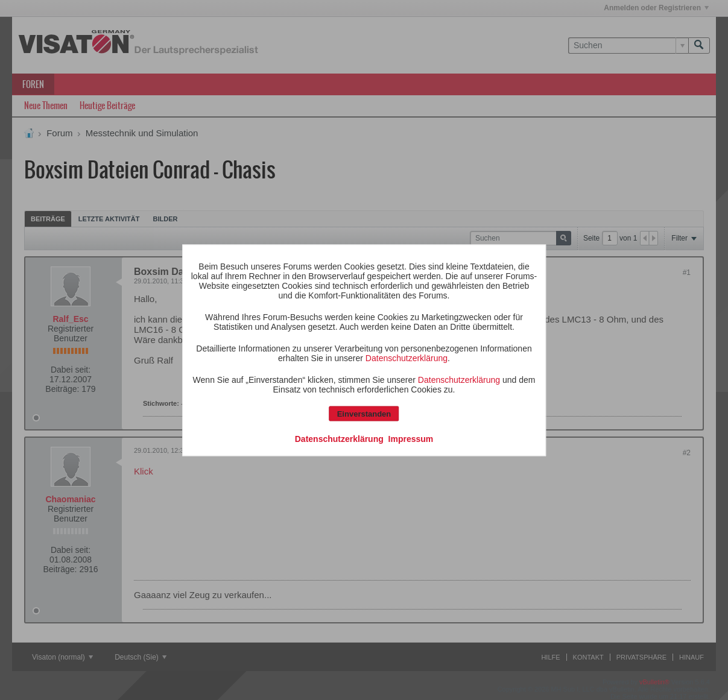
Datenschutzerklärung (407, 358)
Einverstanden (364, 413)
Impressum (411, 438)
